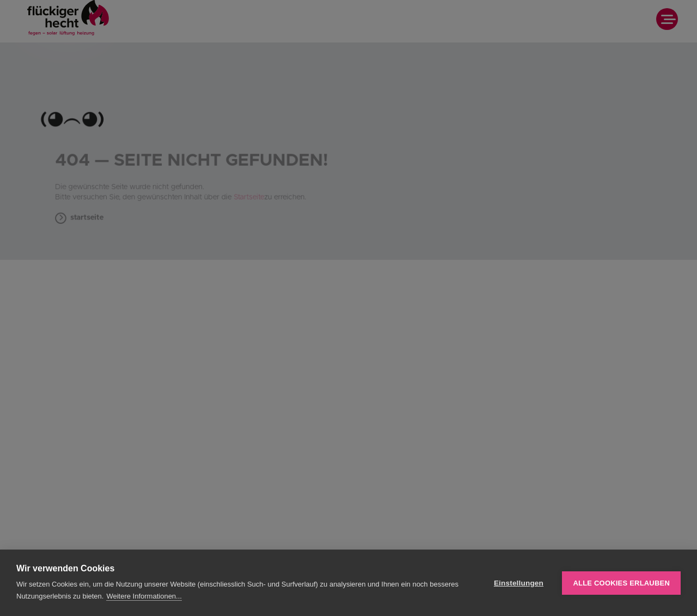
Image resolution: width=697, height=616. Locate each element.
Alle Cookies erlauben (621, 583)
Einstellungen (519, 583)
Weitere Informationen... (144, 596)
